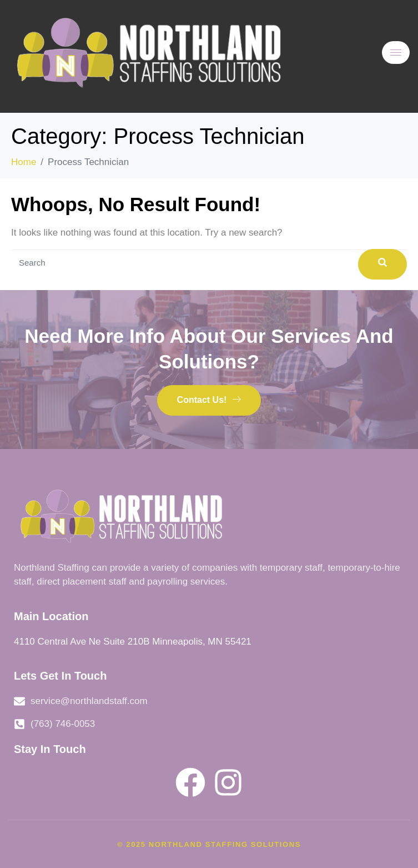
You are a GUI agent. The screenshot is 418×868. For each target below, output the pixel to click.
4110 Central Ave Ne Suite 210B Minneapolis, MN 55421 (133, 642)
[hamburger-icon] (396, 53)
